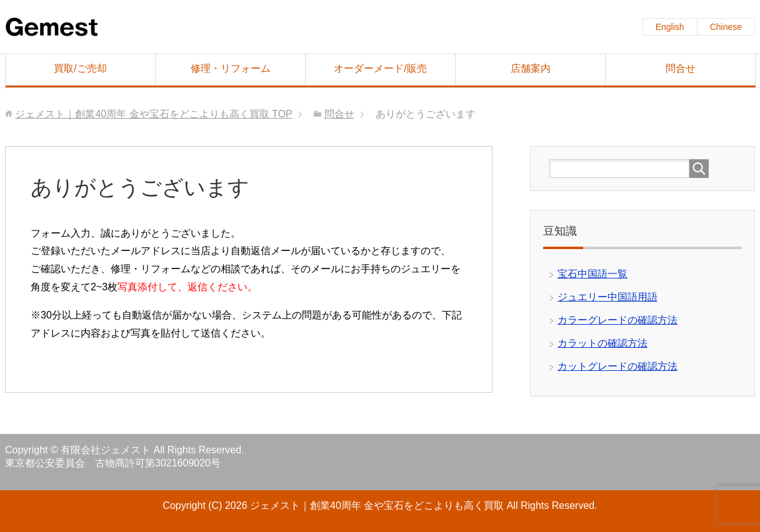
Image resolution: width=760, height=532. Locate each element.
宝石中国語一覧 (592, 274)
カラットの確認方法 (602, 343)
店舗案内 (531, 68)
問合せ (681, 68)
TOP (153, 114)
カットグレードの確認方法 (617, 366)
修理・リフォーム (231, 68)
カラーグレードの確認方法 (617, 320)
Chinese (726, 27)
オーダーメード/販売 (380, 68)
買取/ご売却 (80, 68)
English (670, 27)
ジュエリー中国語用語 (607, 297)
